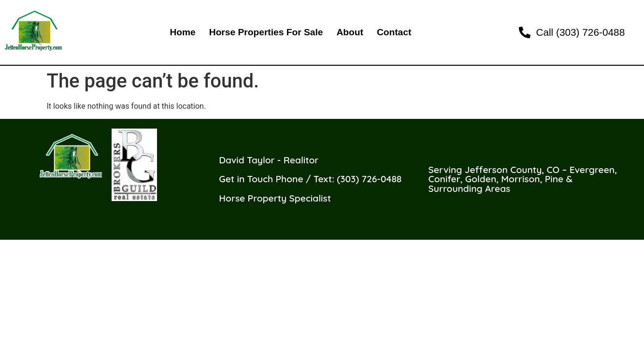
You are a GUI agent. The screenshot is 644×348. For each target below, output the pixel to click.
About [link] (350, 32)
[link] (579, 32)
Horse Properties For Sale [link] (266, 32)
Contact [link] (394, 32)
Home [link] (182, 32)
